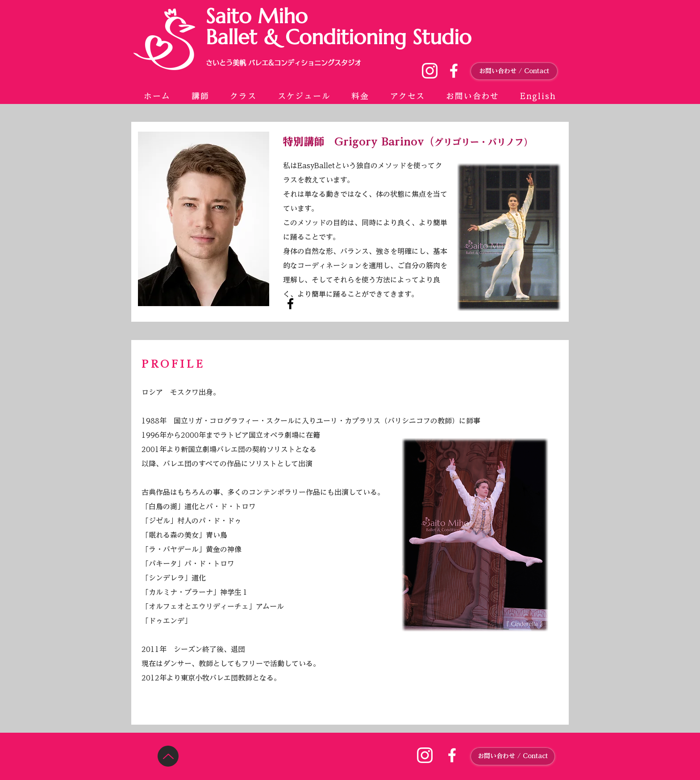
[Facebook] (290, 304)
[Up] (168, 756)
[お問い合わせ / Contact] (514, 71)
